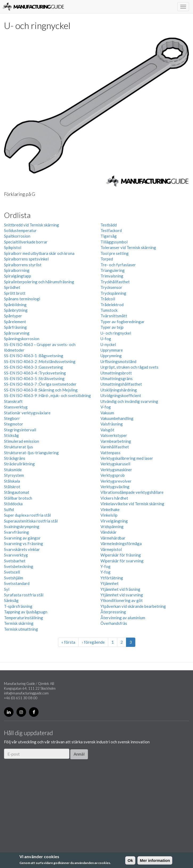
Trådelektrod (112, 305)
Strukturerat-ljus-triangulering (31, 453)
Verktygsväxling (115, 487)
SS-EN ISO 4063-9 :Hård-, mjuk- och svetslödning (47, 395)
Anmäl (79, 754)
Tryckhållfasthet (115, 282)
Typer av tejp (112, 327)
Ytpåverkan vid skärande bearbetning (133, 606)
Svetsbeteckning (19, 566)
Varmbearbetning (116, 441)
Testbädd (109, 225)
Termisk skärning (19, 623)
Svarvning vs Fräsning (24, 543)
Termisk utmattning (21, 629)
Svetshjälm (14, 578)
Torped (107, 259)
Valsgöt (107, 430)
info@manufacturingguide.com (26, 693)
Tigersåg (109, 236)
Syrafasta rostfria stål (24, 595)
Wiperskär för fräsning (121, 555)
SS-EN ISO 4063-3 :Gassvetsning (33, 367)
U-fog (106, 339)
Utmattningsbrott (116, 373)
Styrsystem (14, 475)
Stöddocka (13, 504)
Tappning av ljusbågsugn (26, 612)
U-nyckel (108, 344)
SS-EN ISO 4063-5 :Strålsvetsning (34, 378)
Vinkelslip (109, 515)
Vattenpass (110, 453)
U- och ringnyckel (116, 333)
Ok (130, 860)
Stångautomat (17, 492)
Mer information (155, 860)
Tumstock (109, 310)
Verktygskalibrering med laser (127, 458)
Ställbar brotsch (18, 498)
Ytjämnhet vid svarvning (122, 595)
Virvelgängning (114, 521)
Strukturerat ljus (18, 447)
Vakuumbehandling (117, 418)
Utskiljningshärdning (119, 390)
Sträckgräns (15, 458)
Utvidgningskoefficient (121, 395)
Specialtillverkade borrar (26, 242)
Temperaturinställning (24, 618)
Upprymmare (112, 350)
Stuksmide (13, 470)
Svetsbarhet (15, 561)
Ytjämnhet (110, 583)
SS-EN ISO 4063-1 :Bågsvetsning (34, 356)
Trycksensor (111, 287)
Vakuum (107, 413)
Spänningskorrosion (22, 339)
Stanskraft (13, 401)
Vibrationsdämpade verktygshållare (132, 492)
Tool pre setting (115, 253)
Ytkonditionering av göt (122, 600)
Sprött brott (15, 293)
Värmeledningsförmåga (121, 543)
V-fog (106, 407)
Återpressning (113, 612)
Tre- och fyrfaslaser (118, 265)
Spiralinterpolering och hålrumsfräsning (39, 282)
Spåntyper (13, 316)
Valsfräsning (112, 424)
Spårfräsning (15, 327)
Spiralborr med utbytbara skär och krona (39, 253)
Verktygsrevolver (116, 481)
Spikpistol (13, 247)
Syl (7, 589)
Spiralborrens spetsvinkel (26, 259)
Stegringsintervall (20, 430)
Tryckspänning (113, 293)
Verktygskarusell (115, 464)
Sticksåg (11, 435)
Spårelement (15, 322)
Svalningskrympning (22, 526)
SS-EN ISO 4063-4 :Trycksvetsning (35, 373)
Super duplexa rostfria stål (27, 515)
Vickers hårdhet (114, 498)
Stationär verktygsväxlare (27, 413)
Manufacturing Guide (33, 7)
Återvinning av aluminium (123, 618)
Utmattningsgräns (117, 378)
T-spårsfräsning (18, 606)
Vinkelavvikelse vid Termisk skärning (132, 504)
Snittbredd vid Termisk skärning (32, 225)
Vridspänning (112, 526)
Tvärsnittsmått (114, 316)
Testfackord (111, 230)
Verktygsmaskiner (116, 470)
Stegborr (12, 418)
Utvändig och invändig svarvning (129, 401)
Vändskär (109, 532)
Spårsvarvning (17, 333)
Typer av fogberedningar (123, 322)
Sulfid (9, 509)
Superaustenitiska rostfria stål (31, 521)
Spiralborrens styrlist (23, 265)
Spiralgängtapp (18, 276)
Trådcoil (108, 299)
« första (68, 642)
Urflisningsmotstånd (118, 361)
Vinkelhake (110, 509)
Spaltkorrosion (17, 236)
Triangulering (113, 270)
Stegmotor (14, 424)
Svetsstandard (17, 583)
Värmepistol (111, 549)
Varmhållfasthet (115, 447)
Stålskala (12, 481)
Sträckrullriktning (19, 464)
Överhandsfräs (114, 623)
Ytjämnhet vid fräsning (120, 589)
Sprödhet (12, 287)
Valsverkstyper (114, 435)
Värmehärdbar (113, 538)
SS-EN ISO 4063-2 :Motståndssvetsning (40, 361)
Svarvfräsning (16, 532)
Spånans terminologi (22, 299)
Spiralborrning (17, 270)
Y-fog (106, 566)
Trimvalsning (112, 276)
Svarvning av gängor (22, 538)
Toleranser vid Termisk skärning (128, 247)
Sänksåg (11, 600)
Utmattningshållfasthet (121, 384)
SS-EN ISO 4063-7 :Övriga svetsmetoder (40, 384)
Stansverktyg (16, 407)
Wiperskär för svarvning (122, 561)
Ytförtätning (112, 578)
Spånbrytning (16, 310)
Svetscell (12, 572)
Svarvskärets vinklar (22, 549)
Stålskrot (12, 487)
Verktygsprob (113, 475)
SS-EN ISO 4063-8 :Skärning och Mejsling (41, 390)
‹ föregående (93, 642)
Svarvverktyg (16, 555)
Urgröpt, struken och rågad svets (129, 367)
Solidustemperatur (20, 230)
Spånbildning (15, 305)
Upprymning (111, 356)
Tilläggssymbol (114, 242)
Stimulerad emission (22, 441)
